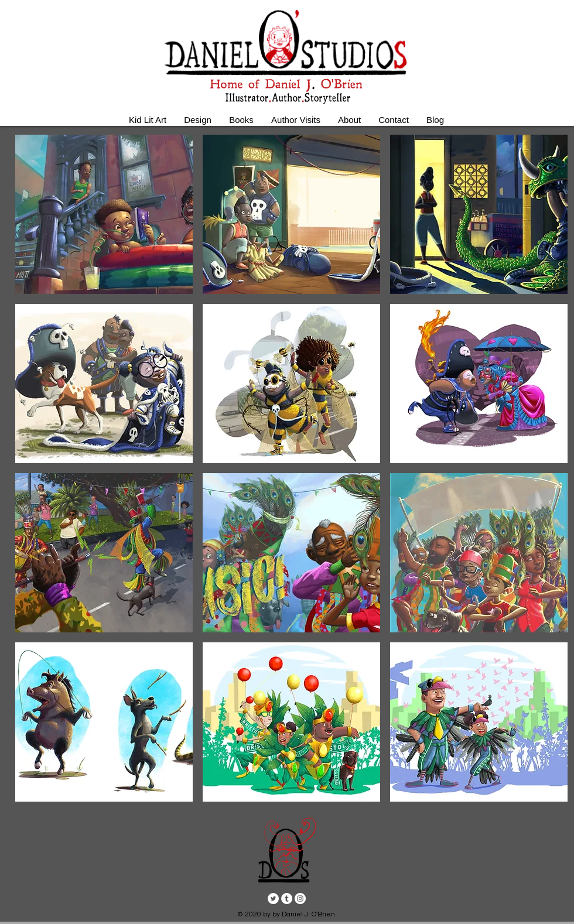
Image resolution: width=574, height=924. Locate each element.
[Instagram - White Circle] (300, 899)
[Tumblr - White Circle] (287, 899)
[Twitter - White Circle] (273, 899)
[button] (104, 214)
